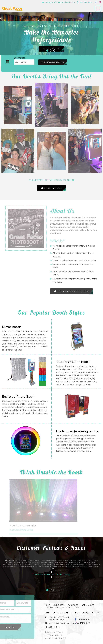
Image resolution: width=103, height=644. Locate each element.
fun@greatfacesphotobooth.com (58, 2)
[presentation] (2, 535)
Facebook (84, 620)
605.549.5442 (84, 2)
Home (48, 605)
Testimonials (52, 608)
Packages (73, 605)
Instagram (84, 623)
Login (77, 608)
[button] (47, 51)
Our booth (59, 605)
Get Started (51, 49)
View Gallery (51, 188)
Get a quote (88, 605)
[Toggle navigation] (98, 9)
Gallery (66, 608)
